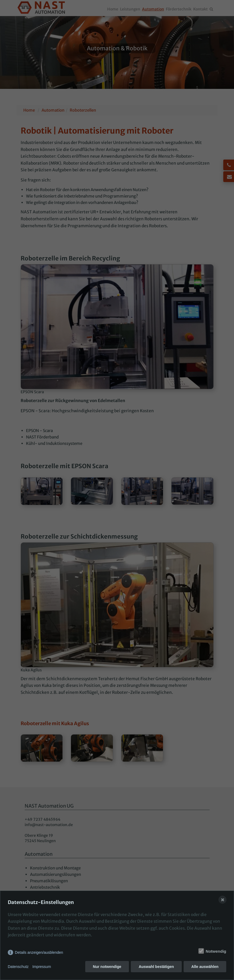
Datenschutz (18, 967)
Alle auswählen (205, 967)
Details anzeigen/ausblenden (39, 952)
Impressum (42, 967)
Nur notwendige (107, 967)
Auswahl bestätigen (156, 967)
